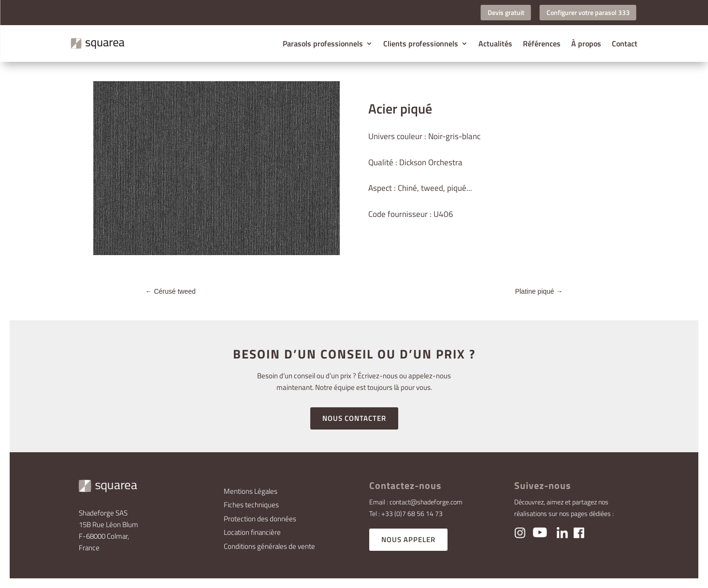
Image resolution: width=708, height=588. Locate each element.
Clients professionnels (421, 43)
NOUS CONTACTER (354, 418)
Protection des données (260, 519)
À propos (586, 43)
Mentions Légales (251, 491)
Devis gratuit (506, 12)
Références (542, 43)
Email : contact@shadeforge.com (416, 502)
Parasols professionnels (323, 43)
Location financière (252, 532)
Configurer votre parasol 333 (588, 12)
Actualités (495, 43)
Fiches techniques (251, 505)
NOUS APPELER (408, 539)
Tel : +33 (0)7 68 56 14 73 (406, 513)
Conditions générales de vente (269, 546)
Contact (625, 43)
